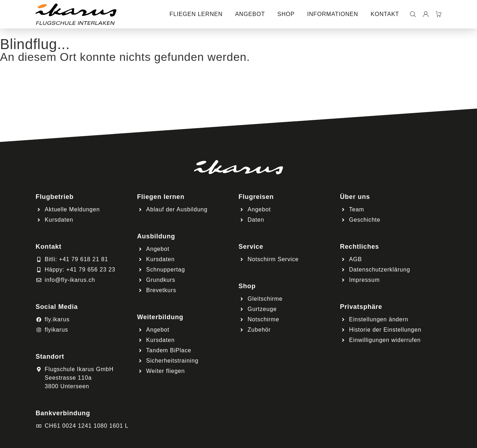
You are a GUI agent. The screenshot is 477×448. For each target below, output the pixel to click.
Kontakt (385, 14)
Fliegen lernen (196, 14)
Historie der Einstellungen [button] (385, 330)
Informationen (333, 14)
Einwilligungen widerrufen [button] (385, 340)
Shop (286, 14)
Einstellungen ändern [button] (379, 319)
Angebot (250, 14)
